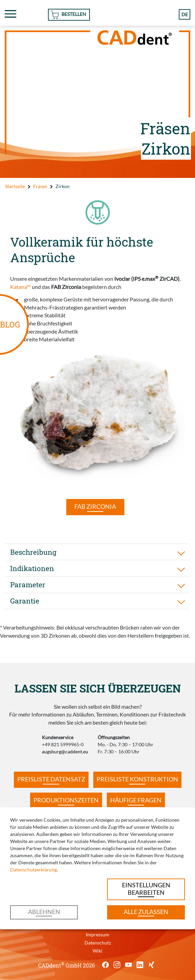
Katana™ (20, 287)
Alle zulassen (146, 912)
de (185, 14)
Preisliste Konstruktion (137, 779)
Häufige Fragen (136, 800)
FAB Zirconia (95, 507)
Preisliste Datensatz (51, 779)
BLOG (10, 324)
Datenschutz (98, 943)
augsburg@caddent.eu (65, 751)
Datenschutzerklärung (33, 870)
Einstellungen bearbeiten (146, 889)
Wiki (97, 951)
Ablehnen (44, 912)
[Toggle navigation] (10, 14)
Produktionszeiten (66, 800)
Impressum (97, 935)
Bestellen (74, 14)
